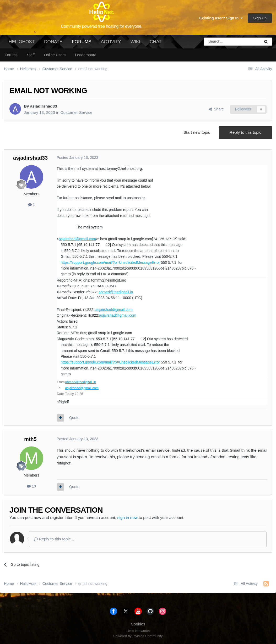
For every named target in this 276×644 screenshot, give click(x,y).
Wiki (135, 42)
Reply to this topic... (54, 539)
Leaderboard (86, 55)
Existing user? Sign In (221, 18)
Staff (31, 55)
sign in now (128, 517)
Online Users (55, 55)
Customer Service (76, 112)
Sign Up (260, 18)
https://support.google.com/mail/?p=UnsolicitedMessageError (110, 262)
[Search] (219, 42)
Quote (74, 418)
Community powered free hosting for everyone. (102, 26)
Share (216, 109)
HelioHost (22, 42)
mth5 (30, 439)
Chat (156, 42)
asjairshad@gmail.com (77, 239)
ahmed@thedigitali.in (116, 292)
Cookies (138, 624)
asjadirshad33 (44, 106)
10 (31, 486)
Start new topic (197, 132)
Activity (111, 42)
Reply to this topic (245, 132)
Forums (82, 44)
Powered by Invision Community (138, 636)
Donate (53, 42)
